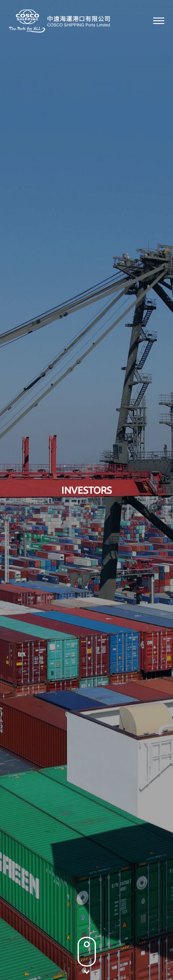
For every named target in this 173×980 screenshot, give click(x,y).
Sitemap (145, 950)
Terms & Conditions (95, 950)
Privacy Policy (36, 950)
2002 (104, 405)
